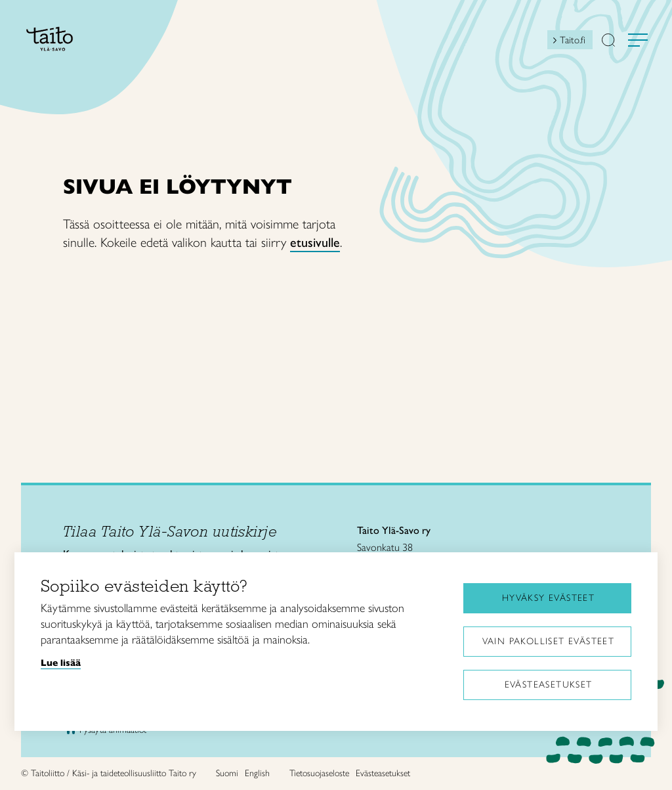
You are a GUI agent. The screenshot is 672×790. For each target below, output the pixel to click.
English (257, 773)
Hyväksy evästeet (548, 598)
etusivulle (315, 242)
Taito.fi (573, 40)
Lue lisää (61, 663)
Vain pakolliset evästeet (549, 641)
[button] (608, 41)
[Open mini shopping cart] (535, 43)
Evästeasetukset (549, 685)
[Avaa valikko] (638, 40)
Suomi (227, 773)
